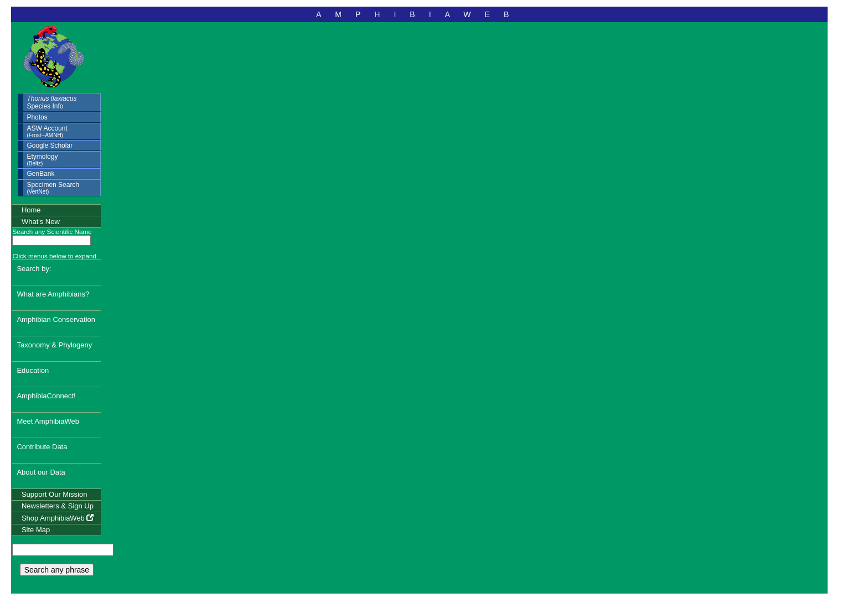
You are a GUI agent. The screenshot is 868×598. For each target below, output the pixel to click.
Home (31, 210)
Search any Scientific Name (52, 232)
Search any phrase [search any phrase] (57, 570)
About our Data (41, 472)
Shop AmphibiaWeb (58, 518)
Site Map (36, 530)
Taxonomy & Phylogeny (54, 345)
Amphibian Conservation (56, 319)
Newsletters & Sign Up (58, 506)
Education (33, 370)
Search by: (34, 269)
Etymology (42, 160)
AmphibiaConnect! (46, 396)
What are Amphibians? (53, 294)
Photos (37, 117)
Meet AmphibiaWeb (48, 421)
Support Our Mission (55, 494)
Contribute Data (42, 447)
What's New (41, 222)
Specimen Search (53, 188)
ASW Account (47, 131)
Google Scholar (50, 145)
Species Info (51, 102)
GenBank (40, 174)
